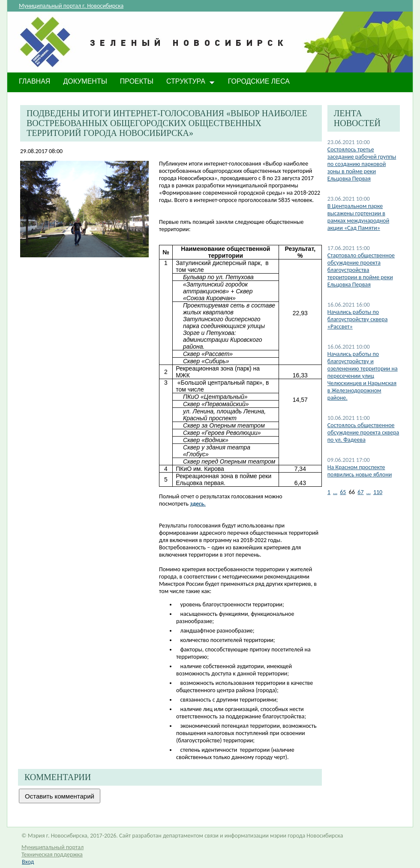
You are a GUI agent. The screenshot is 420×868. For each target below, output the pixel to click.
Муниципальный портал (52, 847)
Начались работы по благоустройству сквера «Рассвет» (358, 319)
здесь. (198, 504)
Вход (28, 862)
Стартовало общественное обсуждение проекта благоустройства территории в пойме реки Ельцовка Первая (361, 270)
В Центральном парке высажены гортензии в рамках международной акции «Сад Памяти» (358, 217)
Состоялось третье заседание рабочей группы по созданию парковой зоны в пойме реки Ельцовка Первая (362, 164)
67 (360, 492)
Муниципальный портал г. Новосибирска (71, 6)
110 (378, 492)
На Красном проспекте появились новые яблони (360, 471)
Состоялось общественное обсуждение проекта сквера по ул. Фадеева (363, 432)
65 (343, 492)
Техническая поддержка (52, 854)
